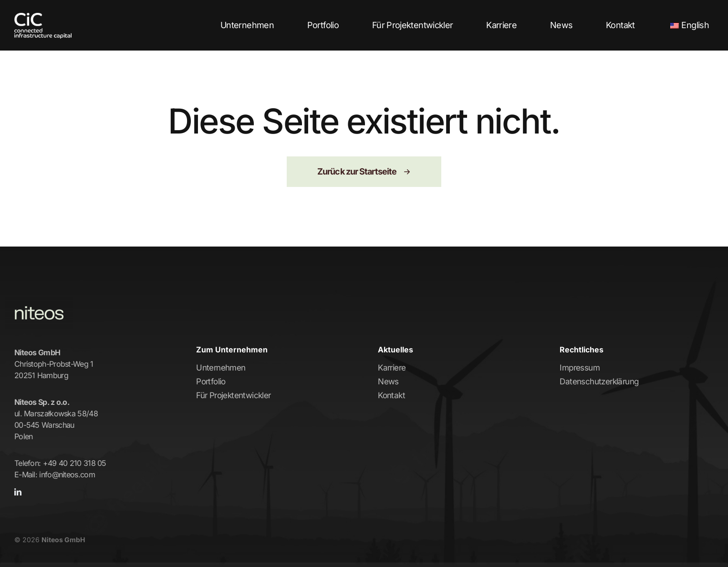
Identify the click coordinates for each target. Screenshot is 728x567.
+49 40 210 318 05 (75, 463)
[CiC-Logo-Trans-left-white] (43, 18)
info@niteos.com (67, 474)
